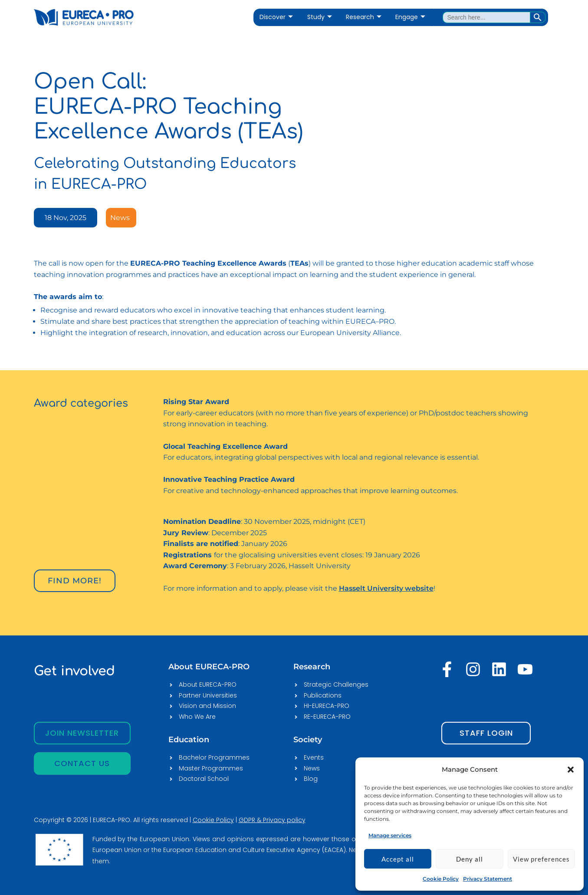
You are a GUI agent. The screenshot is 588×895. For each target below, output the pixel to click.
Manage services (390, 835)
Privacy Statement (488, 879)
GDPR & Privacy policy (272, 820)
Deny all (470, 859)
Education (189, 740)
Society (308, 740)
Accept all (398, 859)
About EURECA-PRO (209, 667)
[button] (571, 770)
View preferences (541, 859)
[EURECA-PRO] (386, 769)
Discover (276, 17)
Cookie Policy (441, 879)
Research (364, 17)
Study (320, 17)
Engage (410, 17)
